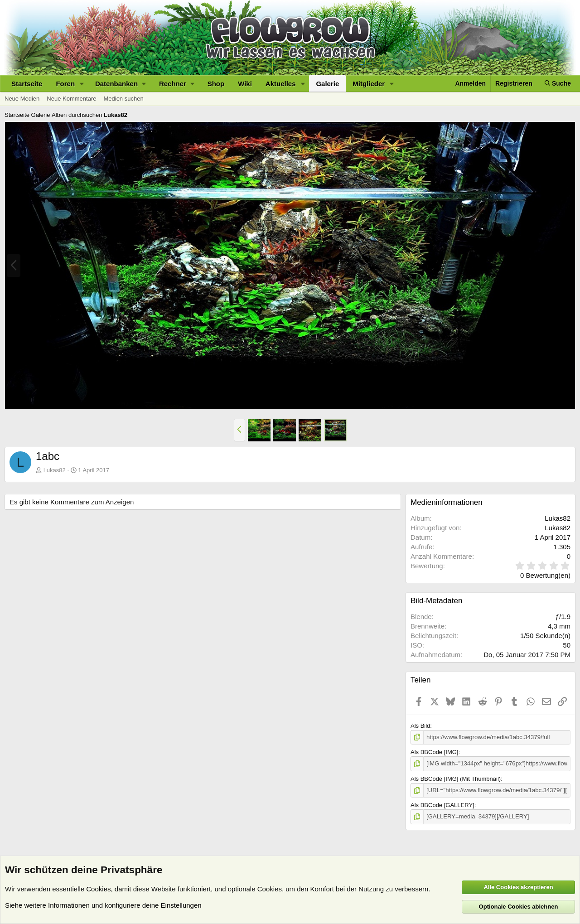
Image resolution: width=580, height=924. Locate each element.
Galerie (327, 84)
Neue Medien (22, 99)
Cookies (98, 889)
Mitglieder (369, 84)
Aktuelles (281, 84)
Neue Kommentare (71, 99)
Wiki (245, 84)
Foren (65, 84)
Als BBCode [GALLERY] (442, 805)
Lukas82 (55, 470)
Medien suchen (123, 99)
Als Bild (420, 726)
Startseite (27, 84)
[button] (82, 84)
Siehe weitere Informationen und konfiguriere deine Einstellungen (103, 905)
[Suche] (558, 84)
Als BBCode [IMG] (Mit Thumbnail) (456, 778)
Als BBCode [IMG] (434, 752)
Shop (216, 84)
